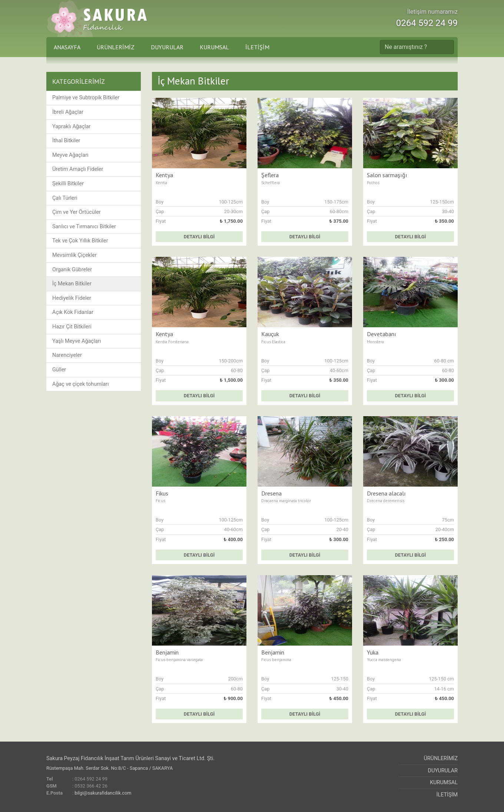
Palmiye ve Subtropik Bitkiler (86, 98)
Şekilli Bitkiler (68, 184)
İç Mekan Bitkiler (72, 284)
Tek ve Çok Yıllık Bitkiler (80, 241)
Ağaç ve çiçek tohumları (81, 384)
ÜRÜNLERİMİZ (116, 47)
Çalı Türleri (65, 198)
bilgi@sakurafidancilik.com (103, 793)
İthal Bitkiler (66, 141)
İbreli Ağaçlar (68, 112)
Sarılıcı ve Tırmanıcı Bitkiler (84, 227)
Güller (59, 370)
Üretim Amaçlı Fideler (78, 169)
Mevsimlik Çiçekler (74, 255)
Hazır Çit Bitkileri (72, 327)
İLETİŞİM (257, 47)
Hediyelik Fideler (72, 298)
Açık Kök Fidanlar (73, 312)
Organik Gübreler (72, 270)
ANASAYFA (67, 47)
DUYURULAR (167, 47)
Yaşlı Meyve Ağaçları (77, 341)
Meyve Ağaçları (70, 155)
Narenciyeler (67, 355)
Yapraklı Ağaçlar (71, 127)
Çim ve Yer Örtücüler (77, 212)
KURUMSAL (214, 47)
